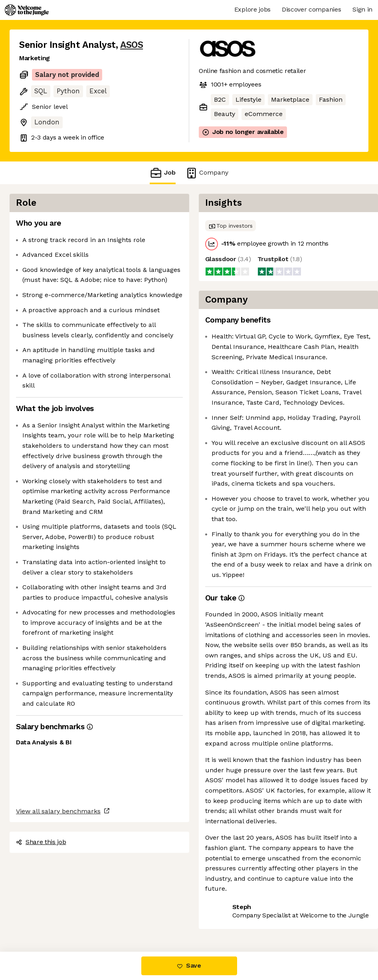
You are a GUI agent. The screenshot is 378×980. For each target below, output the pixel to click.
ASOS (132, 45)
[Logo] (27, 10)
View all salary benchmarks (58, 811)
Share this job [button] (41, 842)
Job (162, 173)
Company (207, 173)
